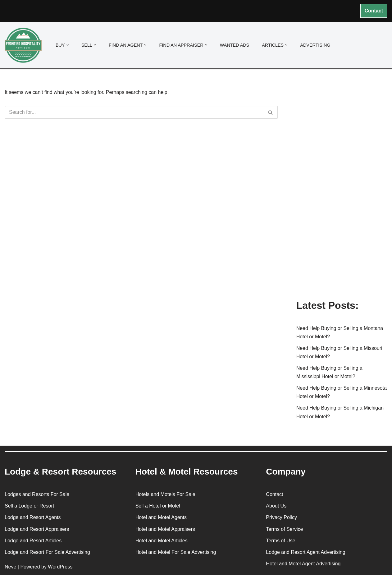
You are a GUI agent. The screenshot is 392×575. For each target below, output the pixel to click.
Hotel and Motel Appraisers (165, 529)
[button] (68, 45)
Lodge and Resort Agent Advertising (305, 552)
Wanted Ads (235, 45)
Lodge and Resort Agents (33, 518)
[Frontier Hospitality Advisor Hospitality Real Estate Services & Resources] (25, 45)
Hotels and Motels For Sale (165, 495)
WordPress (60, 567)
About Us (276, 506)
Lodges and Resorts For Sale (37, 495)
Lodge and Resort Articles (33, 541)
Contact (374, 11)
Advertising (315, 45)
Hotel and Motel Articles (162, 541)
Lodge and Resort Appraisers (37, 529)
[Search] (134, 113)
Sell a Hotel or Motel (158, 506)
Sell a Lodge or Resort (29, 506)
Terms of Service (284, 529)
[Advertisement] (342, 194)
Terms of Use (280, 541)
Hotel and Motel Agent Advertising (303, 564)
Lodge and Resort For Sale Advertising (47, 552)
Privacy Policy (281, 518)
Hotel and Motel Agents (161, 518)
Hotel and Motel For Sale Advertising (176, 552)
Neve (10, 567)
